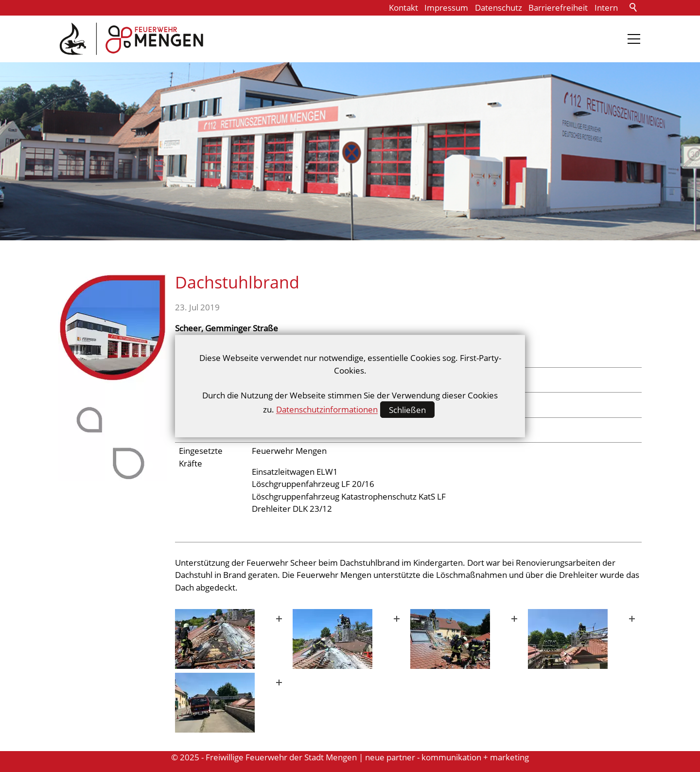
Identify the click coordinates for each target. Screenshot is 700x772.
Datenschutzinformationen (327, 410)
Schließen (407, 410)
